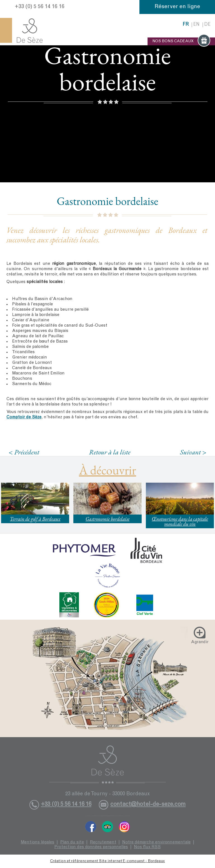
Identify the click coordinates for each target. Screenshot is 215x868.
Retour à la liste (110, 452)
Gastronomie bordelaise (107, 519)
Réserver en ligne (177, 7)
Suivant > (193, 452)
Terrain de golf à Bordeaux (35, 519)
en (196, 25)
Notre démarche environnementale (156, 842)
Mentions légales (38, 842)
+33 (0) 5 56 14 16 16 (40, 7)
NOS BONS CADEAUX (181, 41)
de (207, 25)
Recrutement (103, 842)
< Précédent (24, 452)
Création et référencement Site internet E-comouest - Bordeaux (107, 861)
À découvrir (107, 470)
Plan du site (72, 842)
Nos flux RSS (147, 847)
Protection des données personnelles (91, 847)
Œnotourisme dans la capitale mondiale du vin (180, 521)
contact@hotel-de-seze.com (148, 805)
